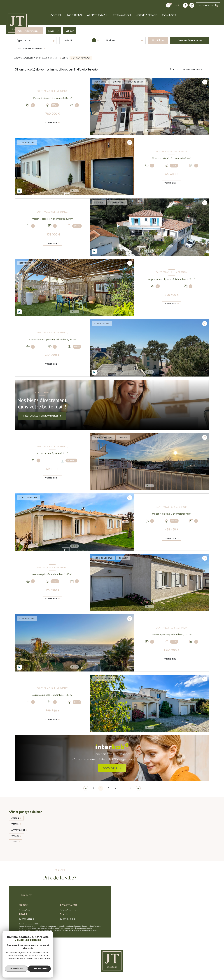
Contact (169, 15)
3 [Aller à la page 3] (108, 788)
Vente (65, 58)
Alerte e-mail (98, 15)
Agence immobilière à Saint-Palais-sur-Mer (35, 58)
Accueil (56, 15)
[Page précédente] (86, 788)
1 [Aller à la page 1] (93, 788)
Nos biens (75, 15)
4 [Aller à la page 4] (116, 788)
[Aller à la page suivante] (138, 788)
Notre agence (146, 15)
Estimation (122, 15)
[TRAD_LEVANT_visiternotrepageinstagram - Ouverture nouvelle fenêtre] (173, 5)
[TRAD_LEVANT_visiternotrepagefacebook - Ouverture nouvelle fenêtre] (166, 5)
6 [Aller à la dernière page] (131, 788)
